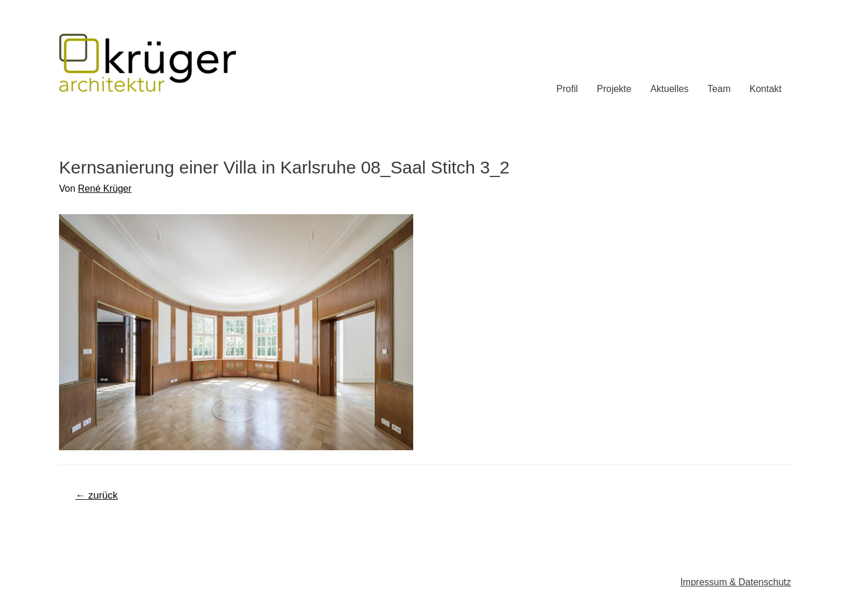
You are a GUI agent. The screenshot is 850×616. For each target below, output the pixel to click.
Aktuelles (670, 89)
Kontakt (766, 89)
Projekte (614, 89)
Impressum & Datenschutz (735, 582)
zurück (97, 495)
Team (719, 89)
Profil (567, 89)
